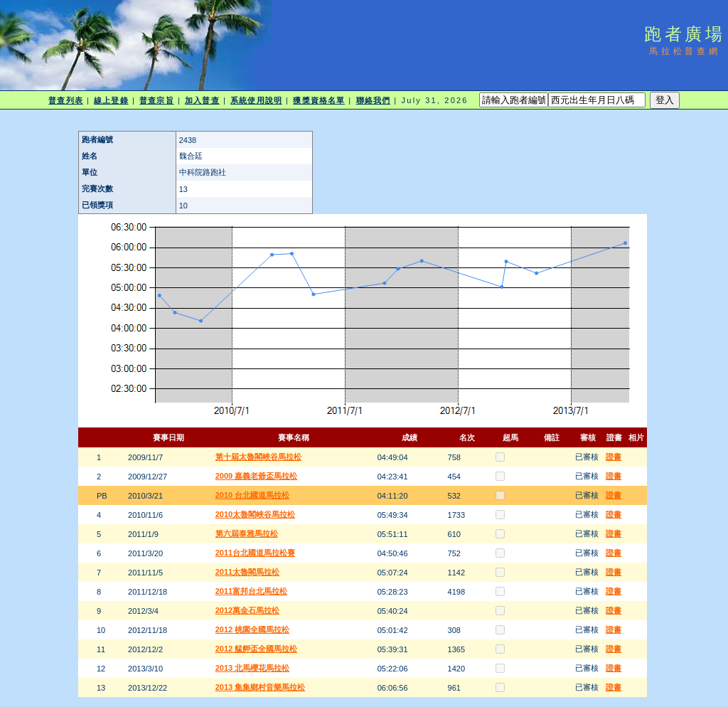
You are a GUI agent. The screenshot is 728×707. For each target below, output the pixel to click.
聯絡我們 (373, 100)
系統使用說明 (256, 100)
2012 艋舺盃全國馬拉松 (257, 649)
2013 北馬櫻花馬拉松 (253, 668)
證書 (614, 457)
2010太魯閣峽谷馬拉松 (255, 514)
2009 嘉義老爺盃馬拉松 (257, 476)
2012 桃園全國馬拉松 (253, 629)
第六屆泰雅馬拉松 (247, 533)
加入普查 (202, 100)
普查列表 (65, 100)
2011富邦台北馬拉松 (251, 591)
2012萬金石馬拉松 (247, 610)
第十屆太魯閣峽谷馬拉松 (258, 457)
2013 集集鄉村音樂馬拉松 (261, 687)
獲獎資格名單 (319, 100)
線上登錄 (111, 100)
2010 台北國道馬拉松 (253, 495)
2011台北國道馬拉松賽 (255, 553)
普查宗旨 (156, 100)
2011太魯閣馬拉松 (247, 572)
